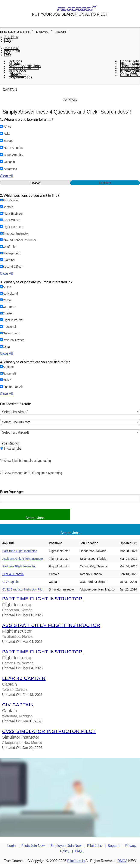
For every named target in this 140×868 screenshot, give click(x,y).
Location (35, 183)
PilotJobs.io (76, 861)
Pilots (30, 32)
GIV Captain (10, 582)
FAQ (7, 41)
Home (4, 32)
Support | (116, 846)
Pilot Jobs (63, 32)
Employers (45, 32)
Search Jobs (15, 32)
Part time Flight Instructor (19, 566)
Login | (14, 846)
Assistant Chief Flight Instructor (23, 559)
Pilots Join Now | (36, 846)
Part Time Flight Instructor (19, 551)
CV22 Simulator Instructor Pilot (23, 589)
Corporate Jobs (20, 77)
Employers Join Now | (69, 846)
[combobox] (70, 412)
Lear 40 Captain (13, 574)
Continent (105, 183)
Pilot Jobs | (97, 846)
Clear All (6, 176)
